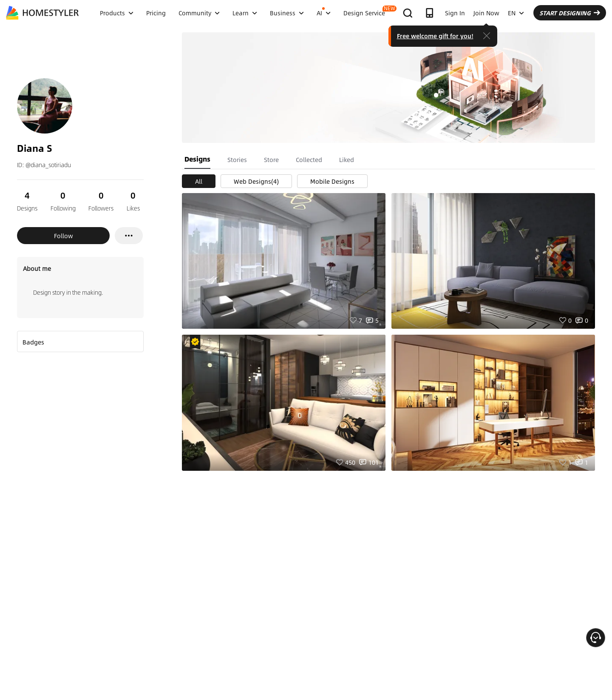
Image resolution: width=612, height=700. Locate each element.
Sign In (455, 13)
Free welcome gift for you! (435, 36)
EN (516, 13)
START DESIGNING (570, 13)
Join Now (486, 13)
